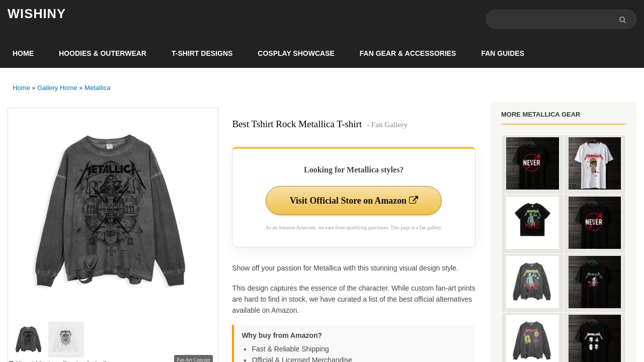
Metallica (97, 88)
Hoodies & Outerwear (103, 53)
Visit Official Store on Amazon (354, 201)
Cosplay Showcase (296, 53)
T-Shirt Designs (202, 53)
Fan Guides (503, 53)
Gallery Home (57, 88)
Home (23, 53)
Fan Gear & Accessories (408, 53)
